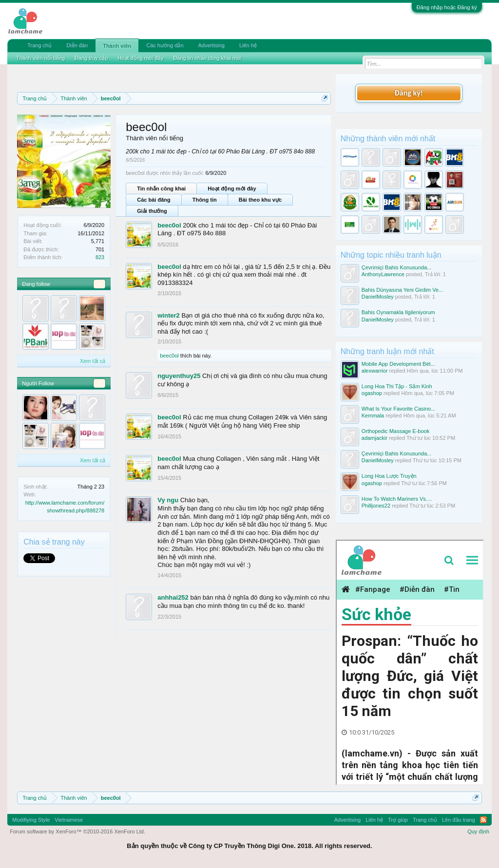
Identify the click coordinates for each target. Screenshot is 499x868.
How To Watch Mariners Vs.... (397, 499)
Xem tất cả (93, 361)
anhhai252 (173, 597)
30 (99, 284)
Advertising (211, 45)
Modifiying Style (31, 820)
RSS (483, 820)
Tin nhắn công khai (161, 189)
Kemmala (373, 415)
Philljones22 (376, 506)
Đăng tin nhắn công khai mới (207, 58)
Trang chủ (39, 45)
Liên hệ (248, 45)
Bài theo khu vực (260, 200)
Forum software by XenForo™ (77, 831)
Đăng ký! (409, 93)
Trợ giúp (398, 820)
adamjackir (374, 438)
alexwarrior (375, 371)
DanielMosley (378, 297)
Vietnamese (69, 820)
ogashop (372, 393)
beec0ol (169, 225)
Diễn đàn (77, 45)
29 (99, 383)
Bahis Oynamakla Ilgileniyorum (398, 312)
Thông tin (205, 200)
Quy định (478, 831)
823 (100, 257)
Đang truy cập (91, 58)
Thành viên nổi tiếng (40, 58)
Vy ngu (168, 500)
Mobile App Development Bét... (398, 364)
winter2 (169, 315)
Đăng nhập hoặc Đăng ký (447, 7)
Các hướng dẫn (165, 45)
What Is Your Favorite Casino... (399, 409)
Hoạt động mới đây (232, 189)
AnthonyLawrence (383, 274)
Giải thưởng (152, 211)
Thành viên (117, 46)
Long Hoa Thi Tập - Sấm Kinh (397, 386)
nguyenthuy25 (179, 376)
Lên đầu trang (459, 820)
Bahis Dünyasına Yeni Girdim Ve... (403, 290)
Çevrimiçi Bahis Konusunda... (397, 267)
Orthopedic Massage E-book (395, 431)
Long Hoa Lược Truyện (389, 476)
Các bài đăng (154, 200)
